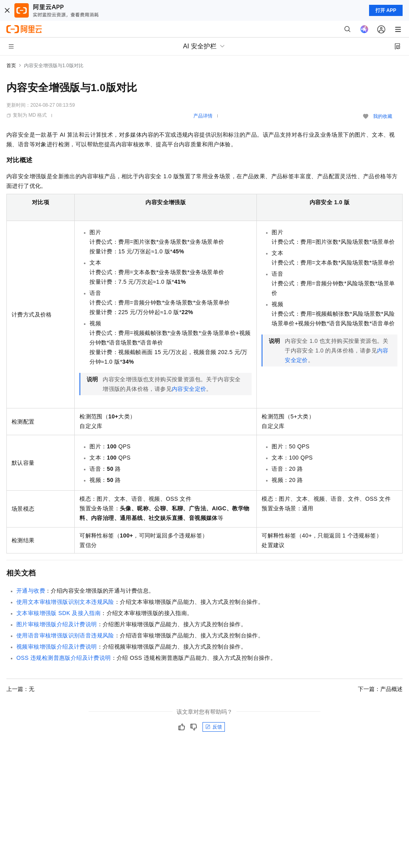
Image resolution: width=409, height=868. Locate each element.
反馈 (214, 727)
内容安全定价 (189, 389)
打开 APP (386, 10)
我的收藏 (383, 116)
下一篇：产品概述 (380, 689)
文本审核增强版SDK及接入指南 (59, 613)
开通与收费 (31, 591)
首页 (11, 66)
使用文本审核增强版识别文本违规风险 (65, 602)
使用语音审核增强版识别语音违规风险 (65, 635)
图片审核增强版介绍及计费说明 (57, 624)
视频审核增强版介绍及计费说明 (57, 647)
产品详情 (203, 116)
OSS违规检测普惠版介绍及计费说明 (64, 658)
